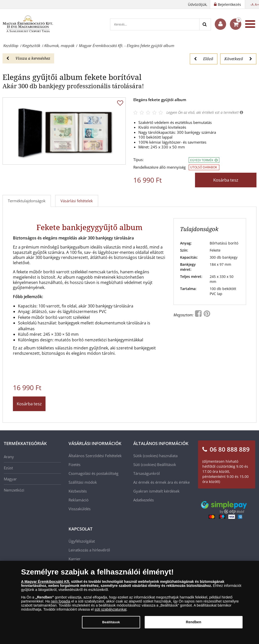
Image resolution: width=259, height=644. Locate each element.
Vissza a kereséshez (28, 58)
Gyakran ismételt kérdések (156, 491)
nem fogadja (61, 603)
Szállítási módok (83, 482)
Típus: (138, 160)
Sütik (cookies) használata (155, 456)
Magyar (10, 479)
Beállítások (167, 464)
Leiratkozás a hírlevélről (89, 550)
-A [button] (252, 4)
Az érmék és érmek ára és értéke (161, 482)
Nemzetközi (14, 490)
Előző (204, 59)
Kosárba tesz (226, 180)
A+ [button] (257, 4)
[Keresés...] (155, 24)
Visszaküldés (80, 509)
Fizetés (74, 464)
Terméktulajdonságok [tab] (27, 201)
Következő (238, 59)
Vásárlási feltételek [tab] (77, 201)
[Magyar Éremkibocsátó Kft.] (28, 24)
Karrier (74, 559)
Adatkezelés (144, 500)
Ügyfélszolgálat (82, 541)
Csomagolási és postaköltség (93, 473)
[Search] (205, 24)
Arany (9, 457)
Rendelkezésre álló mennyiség (159, 167)
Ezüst (8, 468)
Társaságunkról (147, 473)
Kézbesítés (78, 491)
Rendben (194, 624)
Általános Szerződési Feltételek (95, 456)
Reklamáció (79, 500)
